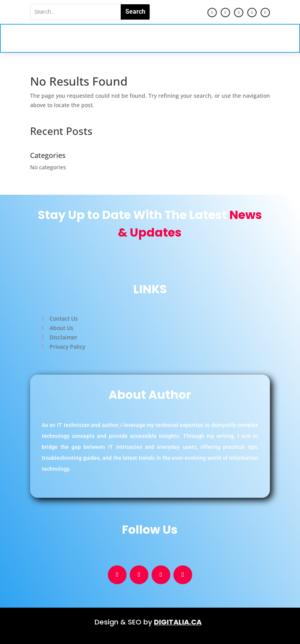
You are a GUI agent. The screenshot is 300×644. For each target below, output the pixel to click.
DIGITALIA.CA (178, 622)
